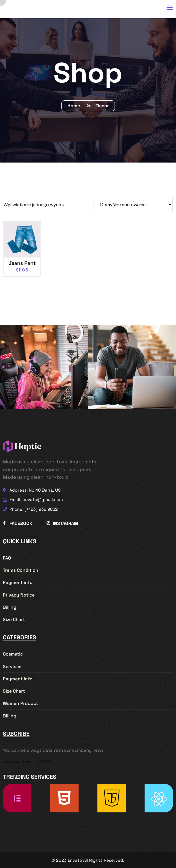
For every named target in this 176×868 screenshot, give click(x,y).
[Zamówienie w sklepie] (133, 204)
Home (75, 106)
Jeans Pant (22, 263)
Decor (102, 106)
